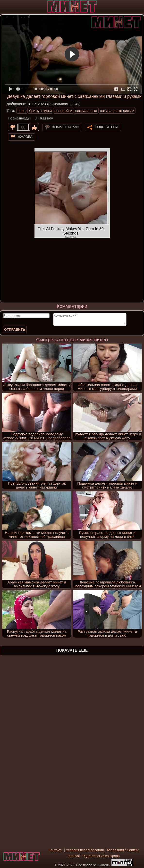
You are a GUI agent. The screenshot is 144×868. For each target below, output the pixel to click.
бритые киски (40, 111)
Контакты (56, 850)
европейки (64, 111)
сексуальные (86, 111)
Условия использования (85, 850)
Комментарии (65, 127)
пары (22, 111)
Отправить (15, 329)
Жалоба (25, 137)
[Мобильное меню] (4, 7)
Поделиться (106, 127)
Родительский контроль (101, 856)
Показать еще (72, 650)
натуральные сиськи (117, 111)
